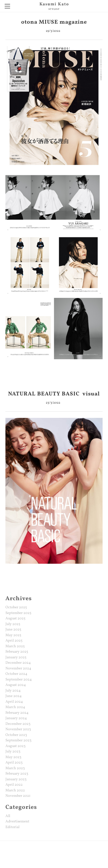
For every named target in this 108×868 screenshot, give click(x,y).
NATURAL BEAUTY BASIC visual (54, 394)
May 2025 (13, 635)
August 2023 (15, 746)
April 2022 (14, 785)
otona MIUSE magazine (54, 22)
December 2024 (18, 663)
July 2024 (13, 691)
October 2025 (16, 607)
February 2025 (17, 652)
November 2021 (18, 796)
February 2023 (17, 774)
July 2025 (13, 624)
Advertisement (17, 822)
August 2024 (16, 685)
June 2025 (13, 630)
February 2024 (17, 713)
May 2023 (13, 757)
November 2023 (18, 729)
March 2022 (15, 791)
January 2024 (16, 718)
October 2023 (16, 735)
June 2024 (14, 696)
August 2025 (15, 619)
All (8, 816)
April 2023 (14, 763)
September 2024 (19, 680)
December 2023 (18, 724)
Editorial (12, 827)
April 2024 (14, 702)
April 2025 (14, 641)
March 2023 (15, 768)
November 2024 (18, 669)
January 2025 (16, 657)
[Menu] (7, 6)
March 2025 (15, 646)
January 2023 (16, 779)
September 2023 (18, 740)
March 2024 (15, 707)
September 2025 (18, 613)
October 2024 (16, 674)
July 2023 (13, 752)
